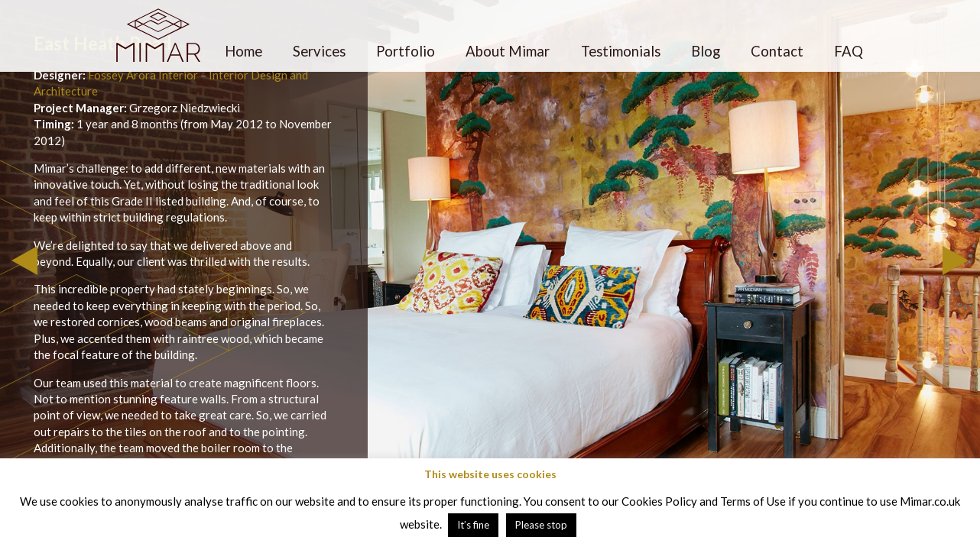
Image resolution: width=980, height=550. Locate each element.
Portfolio (406, 51)
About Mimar (508, 51)
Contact (777, 51)
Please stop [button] (541, 525)
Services (319, 51)
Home (243, 51)
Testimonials (621, 51)
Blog (706, 51)
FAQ (849, 51)
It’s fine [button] (473, 525)
